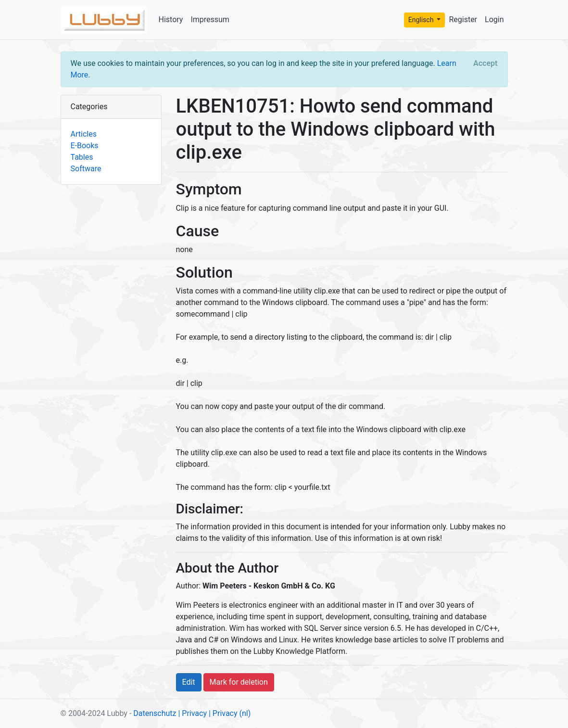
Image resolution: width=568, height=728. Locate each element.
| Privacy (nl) (230, 713)
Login (494, 19)
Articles (84, 134)
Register (463, 19)
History (171, 19)
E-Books (85, 146)
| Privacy (192, 713)
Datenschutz (155, 713)
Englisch (422, 20)
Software (86, 169)
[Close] (485, 64)
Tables (82, 157)
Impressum (210, 19)
